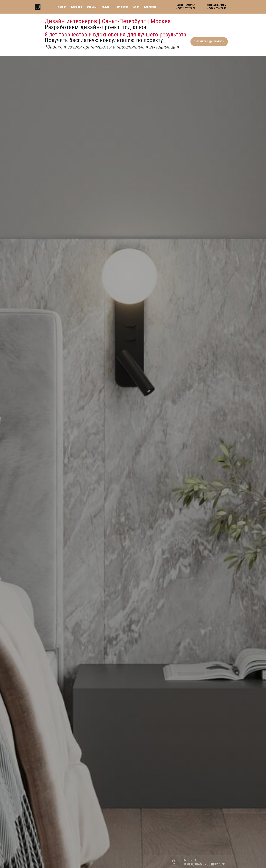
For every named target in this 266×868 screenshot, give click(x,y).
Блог (136, 7)
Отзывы (92, 7)
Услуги (106, 7)
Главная (61, 7)
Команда (77, 7)
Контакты (150, 7)
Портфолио (121, 7)
